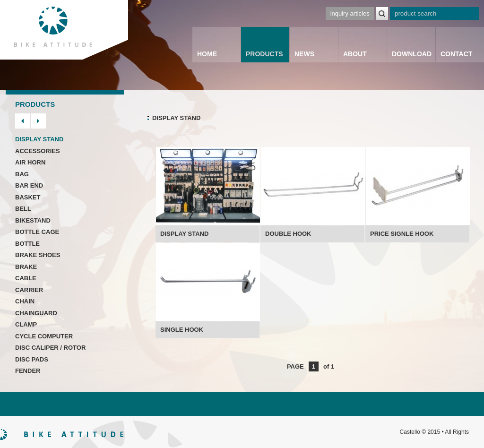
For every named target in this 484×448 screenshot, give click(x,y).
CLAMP (26, 324)
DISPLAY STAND (39, 139)
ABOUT (355, 54)
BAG (22, 174)
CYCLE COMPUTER (44, 336)
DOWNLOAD (412, 54)
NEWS (304, 54)
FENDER (28, 371)
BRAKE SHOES (38, 255)
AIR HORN (30, 162)
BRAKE (26, 267)
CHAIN (25, 301)
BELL (23, 209)
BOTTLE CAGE (37, 232)
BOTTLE (27, 244)
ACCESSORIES (38, 151)
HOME (207, 54)
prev (23, 121)
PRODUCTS (264, 54)
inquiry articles (350, 13)
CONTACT (456, 54)
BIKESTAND (33, 220)
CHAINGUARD (36, 313)
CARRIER (29, 290)
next (38, 121)
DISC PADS (32, 359)
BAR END (29, 185)
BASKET (28, 197)
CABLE (26, 278)
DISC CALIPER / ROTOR (50, 348)
